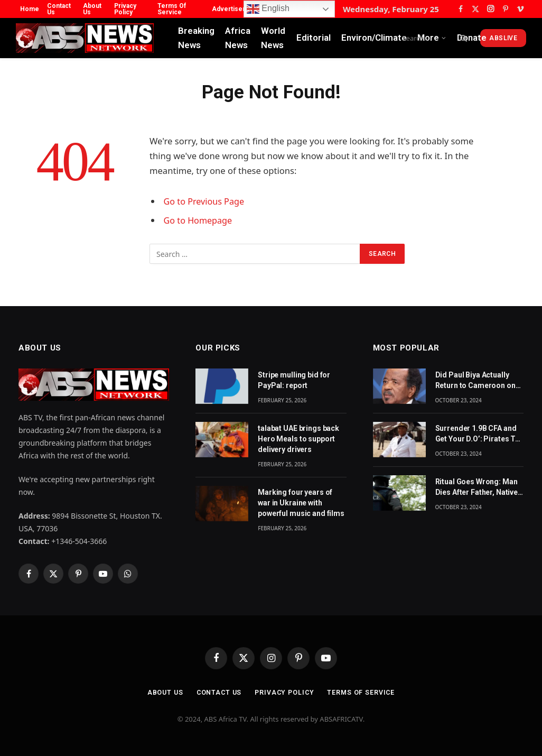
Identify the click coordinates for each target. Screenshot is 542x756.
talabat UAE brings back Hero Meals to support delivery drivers (298, 439)
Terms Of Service (172, 9)
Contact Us (59, 9)
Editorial (314, 38)
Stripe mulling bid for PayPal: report (294, 380)
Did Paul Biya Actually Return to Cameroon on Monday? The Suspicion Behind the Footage (477, 381)
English (268, 9)
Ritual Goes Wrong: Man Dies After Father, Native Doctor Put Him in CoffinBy (477, 487)
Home (30, 9)
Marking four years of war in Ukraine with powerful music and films (301, 503)
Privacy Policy (125, 9)
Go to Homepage (199, 220)
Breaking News (196, 38)
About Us (92, 9)
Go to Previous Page (205, 201)
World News (273, 38)
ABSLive (503, 38)
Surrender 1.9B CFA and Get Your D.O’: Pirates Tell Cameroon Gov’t (479, 434)
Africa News (238, 38)
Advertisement (235, 9)
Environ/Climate (374, 38)
